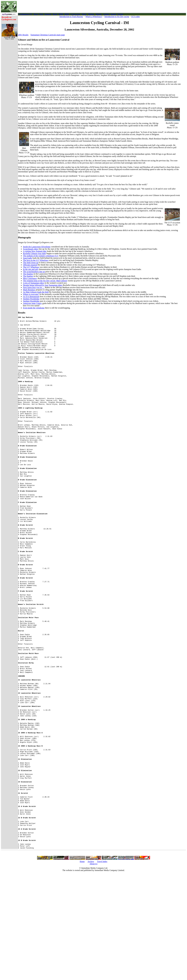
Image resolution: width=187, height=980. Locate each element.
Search (113, 14)
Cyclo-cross (75, 14)
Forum (120, 14)
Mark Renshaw (29, 290)
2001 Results (23, 35)
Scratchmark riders (31, 249)
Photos (91, 14)
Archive (91, 968)
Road (55, 14)
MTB (61, 14)
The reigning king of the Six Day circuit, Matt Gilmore (45, 281)
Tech (41, 14)
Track (84, 14)
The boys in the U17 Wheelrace (36, 260)
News (36, 14)
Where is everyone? (31, 294)
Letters (106, 14)
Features (48, 14)
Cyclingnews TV (25, 14)
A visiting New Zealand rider (35, 251)
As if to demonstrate (31, 297)
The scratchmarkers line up (34, 272)
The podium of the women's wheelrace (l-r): (41, 256)
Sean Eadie (28, 258)
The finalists (28, 274)
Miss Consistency (30, 278)
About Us (94, 970)
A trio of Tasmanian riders (34, 283)
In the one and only (31, 269)
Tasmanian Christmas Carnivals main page (48, 35)
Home (82, 968)
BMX (67, 14)
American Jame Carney (32, 303)
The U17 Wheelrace (31, 267)
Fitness (99, 14)
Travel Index (102, 968)
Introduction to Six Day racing (117, 17)
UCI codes (136, 17)
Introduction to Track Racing (71, 17)
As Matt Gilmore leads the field (36, 292)
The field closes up (31, 263)
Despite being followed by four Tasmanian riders (43, 285)
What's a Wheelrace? (94, 17)
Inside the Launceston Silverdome (37, 247)
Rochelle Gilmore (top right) (35, 253)
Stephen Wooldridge (31, 299)
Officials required (30, 265)
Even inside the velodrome (34, 308)
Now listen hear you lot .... (34, 287)
